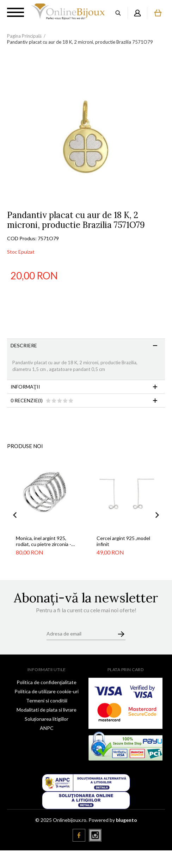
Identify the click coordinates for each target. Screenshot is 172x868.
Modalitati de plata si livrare (47, 710)
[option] (86, 131)
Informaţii (25, 387)
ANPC (47, 728)
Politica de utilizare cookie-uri (47, 691)
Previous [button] (15, 515)
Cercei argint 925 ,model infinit (123, 541)
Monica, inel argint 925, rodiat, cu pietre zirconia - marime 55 (44, 541)
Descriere (24, 345)
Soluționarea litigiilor (47, 719)
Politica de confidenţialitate (47, 682)
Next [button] (157, 515)
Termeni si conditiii (47, 700)
